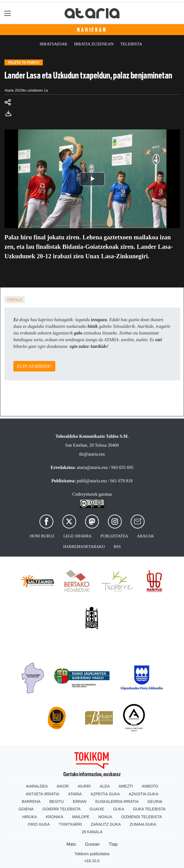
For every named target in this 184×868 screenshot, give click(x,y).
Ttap (113, 844)
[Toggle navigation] (8, 13)
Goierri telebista (62, 809)
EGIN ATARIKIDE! (34, 366)
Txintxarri (70, 824)
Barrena (31, 801)
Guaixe (97, 809)
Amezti (126, 786)
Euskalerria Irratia (117, 801)
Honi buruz (42, 536)
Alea (105, 786)
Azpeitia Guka (105, 794)
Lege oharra (77, 536)
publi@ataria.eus (92, 481)
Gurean (92, 844)
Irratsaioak (54, 44)
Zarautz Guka (106, 824)
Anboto (150, 786)
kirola (15, 300)
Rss (117, 547)
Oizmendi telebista (142, 817)
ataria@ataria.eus (92, 467)
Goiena (26, 809)
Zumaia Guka (143, 824)
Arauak (146, 536)
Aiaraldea (37, 786)
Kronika (55, 817)
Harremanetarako (84, 547)
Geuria (155, 801)
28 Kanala (92, 832)
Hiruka (30, 817)
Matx (71, 844)
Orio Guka (39, 824)
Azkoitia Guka (144, 794)
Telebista (131, 44)
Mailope (81, 817)
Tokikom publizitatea (92, 854)
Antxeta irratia (43, 794)
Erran (80, 801)
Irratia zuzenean (94, 44)
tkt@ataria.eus (92, 454)
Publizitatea (114, 536)
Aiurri (84, 786)
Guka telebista (149, 809)
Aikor (63, 786)
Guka (119, 809)
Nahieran (92, 30)
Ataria (75, 794)
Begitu (57, 801)
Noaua (105, 817)
